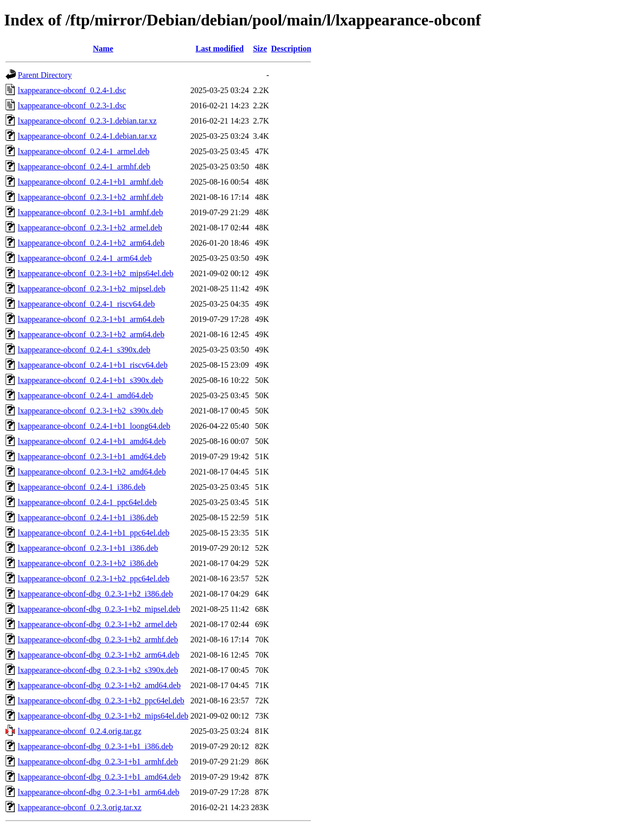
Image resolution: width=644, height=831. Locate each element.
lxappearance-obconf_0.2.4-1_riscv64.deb (86, 304)
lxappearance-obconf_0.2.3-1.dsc (72, 106)
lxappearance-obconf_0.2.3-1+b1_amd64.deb (92, 456)
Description (291, 49)
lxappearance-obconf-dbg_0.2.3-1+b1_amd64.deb (99, 777)
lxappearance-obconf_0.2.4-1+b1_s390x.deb (90, 380)
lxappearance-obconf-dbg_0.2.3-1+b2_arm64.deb (99, 655)
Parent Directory (45, 75)
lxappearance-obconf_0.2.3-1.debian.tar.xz (87, 121)
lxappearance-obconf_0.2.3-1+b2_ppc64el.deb (94, 578)
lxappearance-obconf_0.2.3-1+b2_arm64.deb (91, 334)
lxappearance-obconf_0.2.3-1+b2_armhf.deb (90, 197)
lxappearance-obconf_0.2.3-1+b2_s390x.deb (90, 411)
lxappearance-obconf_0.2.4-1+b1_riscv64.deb (93, 365)
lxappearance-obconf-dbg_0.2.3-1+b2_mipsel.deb (99, 609)
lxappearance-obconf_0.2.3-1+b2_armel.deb (90, 228)
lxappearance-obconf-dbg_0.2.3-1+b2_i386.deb (95, 594)
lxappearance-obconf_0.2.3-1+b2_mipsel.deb (91, 289)
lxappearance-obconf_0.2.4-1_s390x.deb (84, 350)
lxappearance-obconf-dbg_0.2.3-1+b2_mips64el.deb (103, 716)
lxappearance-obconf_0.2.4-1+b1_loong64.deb (94, 426)
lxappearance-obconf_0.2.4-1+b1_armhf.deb (90, 182)
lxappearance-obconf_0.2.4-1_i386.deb (82, 487)
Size (260, 49)
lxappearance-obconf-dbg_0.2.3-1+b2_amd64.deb (99, 685)
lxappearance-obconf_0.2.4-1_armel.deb (84, 151)
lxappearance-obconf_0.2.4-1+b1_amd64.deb (92, 441)
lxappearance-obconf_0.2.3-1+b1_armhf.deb (90, 212)
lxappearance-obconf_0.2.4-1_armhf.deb (84, 167)
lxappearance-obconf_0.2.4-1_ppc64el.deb (87, 502)
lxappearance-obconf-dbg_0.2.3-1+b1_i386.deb (95, 746)
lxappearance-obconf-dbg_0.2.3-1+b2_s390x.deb (98, 670)
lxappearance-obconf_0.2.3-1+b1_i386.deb (88, 548)
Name (103, 49)
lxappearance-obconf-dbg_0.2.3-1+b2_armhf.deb (98, 640)
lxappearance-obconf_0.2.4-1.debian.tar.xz (87, 136)
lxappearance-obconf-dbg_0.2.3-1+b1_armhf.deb (98, 762)
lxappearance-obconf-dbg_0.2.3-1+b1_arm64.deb (99, 792)
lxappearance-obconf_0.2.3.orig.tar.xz (80, 807)
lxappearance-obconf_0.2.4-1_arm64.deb (85, 258)
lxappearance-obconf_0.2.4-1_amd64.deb (85, 395)
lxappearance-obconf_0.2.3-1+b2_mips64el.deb (96, 273)
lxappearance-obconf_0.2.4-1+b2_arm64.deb (91, 243)
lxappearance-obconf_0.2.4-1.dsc (72, 90)
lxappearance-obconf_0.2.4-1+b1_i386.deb (88, 517)
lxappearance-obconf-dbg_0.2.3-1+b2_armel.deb (97, 624)
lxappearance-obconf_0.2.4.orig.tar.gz (80, 731)
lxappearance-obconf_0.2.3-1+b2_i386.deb (88, 563)
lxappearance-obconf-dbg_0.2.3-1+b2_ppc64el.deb (101, 701)
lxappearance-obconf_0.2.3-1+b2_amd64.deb (92, 472)
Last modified (220, 49)
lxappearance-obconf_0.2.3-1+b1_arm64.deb (91, 319)
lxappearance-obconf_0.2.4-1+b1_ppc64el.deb (94, 533)
